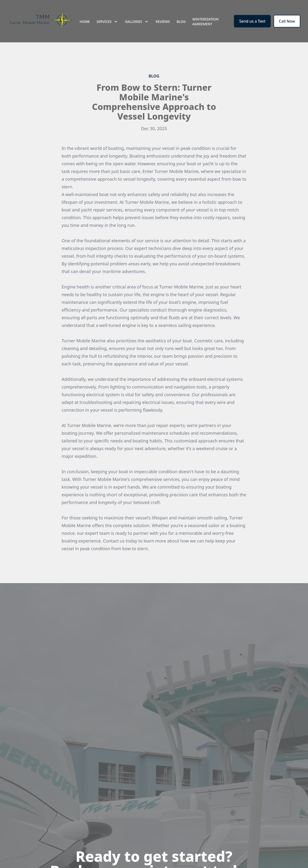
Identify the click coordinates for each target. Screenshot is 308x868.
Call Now (287, 21)
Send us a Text (252, 21)
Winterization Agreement (205, 22)
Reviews (163, 22)
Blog (181, 22)
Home (85, 22)
